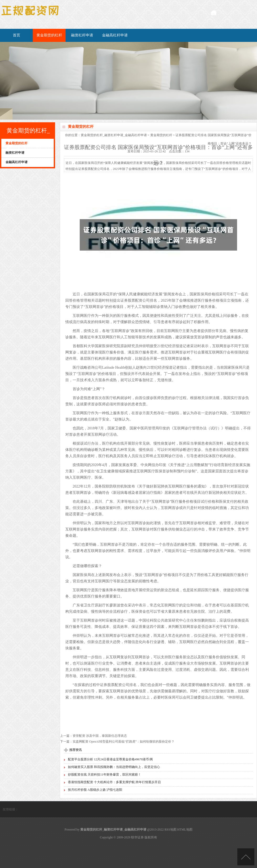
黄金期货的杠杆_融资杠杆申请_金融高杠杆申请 (114, 135)
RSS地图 (170, 830)
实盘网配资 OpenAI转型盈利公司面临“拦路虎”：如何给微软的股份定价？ (124, 742)
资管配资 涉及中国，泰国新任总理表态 (100, 736)
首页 (17, 35)
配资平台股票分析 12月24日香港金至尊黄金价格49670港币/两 (110, 759)
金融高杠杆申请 (115, 35)
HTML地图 (185, 830)
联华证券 (137, 837)
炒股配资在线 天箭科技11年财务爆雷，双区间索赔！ (105, 775)
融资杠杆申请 (82, 35)
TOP (246, 857)
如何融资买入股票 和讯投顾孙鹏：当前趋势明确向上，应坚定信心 (114, 767)
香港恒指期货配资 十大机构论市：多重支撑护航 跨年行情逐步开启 (114, 782)
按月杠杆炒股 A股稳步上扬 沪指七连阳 (95, 790)
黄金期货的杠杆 (49, 35)
